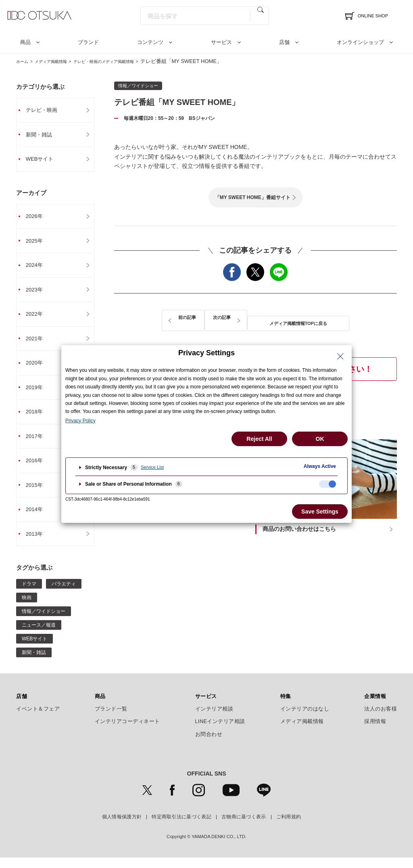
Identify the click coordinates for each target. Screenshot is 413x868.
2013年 (38, 544)
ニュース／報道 (39, 635)
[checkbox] (327, 484)
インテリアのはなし (305, 719)
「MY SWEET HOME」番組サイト (253, 197)
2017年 (38, 444)
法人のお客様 (381, 719)
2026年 (38, 218)
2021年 (38, 344)
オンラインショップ (360, 42)
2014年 (38, 519)
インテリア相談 (214, 719)
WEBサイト (44, 160)
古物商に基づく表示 (244, 827)
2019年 (38, 394)
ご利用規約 (289, 827)
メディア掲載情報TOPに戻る (256, 318)
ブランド (88, 42)
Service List (152, 467)
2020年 (38, 369)
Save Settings (320, 512)
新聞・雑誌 (43, 135)
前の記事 (172, 318)
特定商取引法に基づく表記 (181, 827)
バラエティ (64, 594)
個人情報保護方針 (122, 827)
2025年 (38, 243)
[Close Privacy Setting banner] (340, 356)
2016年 (38, 469)
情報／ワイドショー (44, 621)
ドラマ (29, 594)
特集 (286, 707)
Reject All (259, 439)
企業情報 (375, 707)
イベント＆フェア (38, 719)
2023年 (38, 294)
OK (320, 439)
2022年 (38, 319)
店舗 (284, 42)
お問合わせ (209, 744)
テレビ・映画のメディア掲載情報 (127, 61)
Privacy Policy (80, 421)
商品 (25, 42)
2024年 (38, 268)
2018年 (38, 419)
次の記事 (339, 318)
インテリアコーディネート (127, 732)
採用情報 (375, 732)
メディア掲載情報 (60, 61)
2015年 (38, 494)
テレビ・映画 (46, 110)
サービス (221, 42)
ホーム (24, 61)
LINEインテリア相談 (220, 732)
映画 (27, 608)
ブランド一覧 (111, 719)
